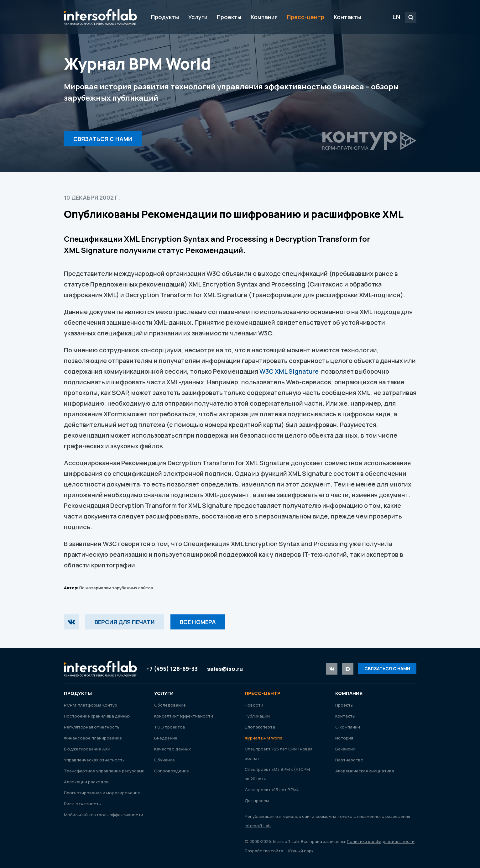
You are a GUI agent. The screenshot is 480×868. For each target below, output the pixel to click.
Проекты (229, 17)
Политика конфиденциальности (381, 841)
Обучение (164, 760)
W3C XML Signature (289, 371)
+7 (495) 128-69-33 (172, 669)
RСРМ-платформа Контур (91, 705)
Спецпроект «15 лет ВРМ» (272, 790)
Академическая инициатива (365, 771)
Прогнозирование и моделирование (102, 793)
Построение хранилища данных (97, 716)
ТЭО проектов (170, 727)
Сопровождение (172, 771)
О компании (348, 727)
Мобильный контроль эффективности (104, 815)
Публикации (257, 716)
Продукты (165, 17)
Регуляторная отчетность (92, 727)
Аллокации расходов (86, 782)
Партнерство (349, 760)
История (344, 738)
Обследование (170, 705)
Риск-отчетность (82, 804)
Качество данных (172, 749)
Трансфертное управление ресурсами (104, 771)
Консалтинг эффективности (184, 716)
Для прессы (257, 801)
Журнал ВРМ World (263, 738)
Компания (264, 17)
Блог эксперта (260, 727)
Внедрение (166, 738)
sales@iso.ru (225, 669)
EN (397, 17)
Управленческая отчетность (94, 760)
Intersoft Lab (100, 17)
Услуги (198, 17)
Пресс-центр (306, 17)
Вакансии (345, 749)
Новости (254, 705)
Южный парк (301, 851)
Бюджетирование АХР (87, 749)
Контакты (347, 17)
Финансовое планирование (93, 738)
